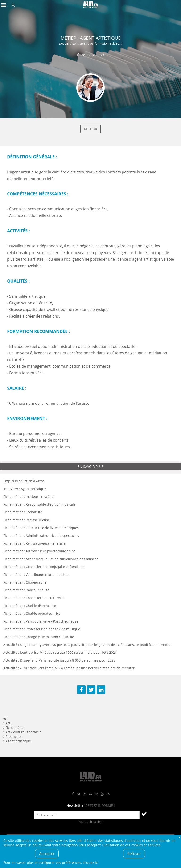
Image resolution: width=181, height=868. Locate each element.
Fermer (179, 837)
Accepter (47, 854)
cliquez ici (91, 862)
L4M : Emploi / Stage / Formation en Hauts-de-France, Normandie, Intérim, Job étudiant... (90, 5)
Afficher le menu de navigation (4, 5)
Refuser (134, 854)
